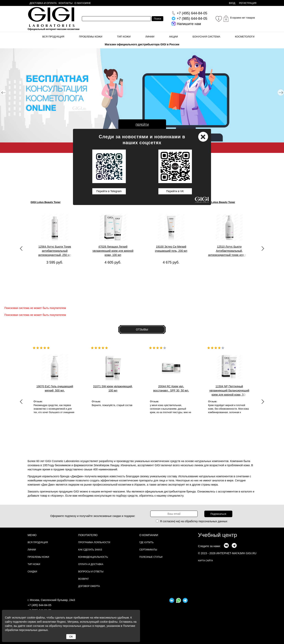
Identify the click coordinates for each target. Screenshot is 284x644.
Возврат (84, 579)
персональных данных (213, 521)
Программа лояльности (94, 542)
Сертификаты (148, 550)
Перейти (142, 125)
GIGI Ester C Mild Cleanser (163, 202)
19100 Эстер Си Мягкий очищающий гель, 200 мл (171, 249)
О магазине (83, 3)
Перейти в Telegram (109, 191)
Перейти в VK (175, 191)
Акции (173, 37)
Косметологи (245, 37)
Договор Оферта (89, 586)
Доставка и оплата (43, 3)
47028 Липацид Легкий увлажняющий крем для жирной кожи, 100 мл (113, 251)
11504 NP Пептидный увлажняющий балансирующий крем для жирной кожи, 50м (229, 390)
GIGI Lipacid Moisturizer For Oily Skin (112, 202)
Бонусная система (206, 37)
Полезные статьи (151, 557)
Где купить (147, 542)
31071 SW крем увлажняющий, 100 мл (113, 388)
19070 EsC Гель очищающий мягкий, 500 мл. (55, 388)
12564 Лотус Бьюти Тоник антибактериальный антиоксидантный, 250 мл (55, 251)
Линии (150, 37)
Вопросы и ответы (91, 572)
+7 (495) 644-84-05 (39, 605)
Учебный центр (218, 535)
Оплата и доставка (91, 564)
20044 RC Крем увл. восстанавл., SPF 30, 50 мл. (171, 388)
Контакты (65, 3)
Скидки (32, 572)
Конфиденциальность (93, 557)
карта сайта (205, 561)
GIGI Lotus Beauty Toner (46, 202)
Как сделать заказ (90, 550)
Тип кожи (124, 37)
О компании (149, 535)
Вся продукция (53, 37)
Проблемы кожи (91, 37)
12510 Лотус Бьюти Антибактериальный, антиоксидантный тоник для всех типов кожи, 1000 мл (229, 251)
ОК (71, 637)
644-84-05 (192, 13)
